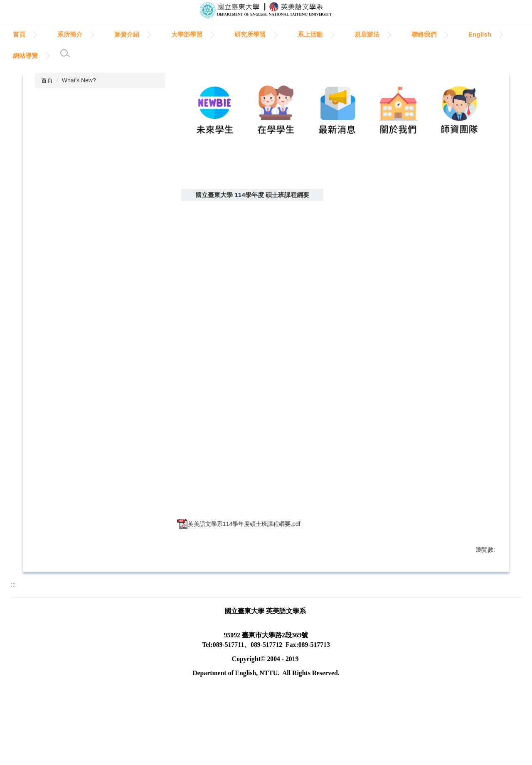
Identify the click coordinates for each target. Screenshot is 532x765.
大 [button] (486, 214)
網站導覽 (80, 56)
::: (16, 34)
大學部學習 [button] (225, 34)
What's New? (79, 80)
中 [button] (470, 214)
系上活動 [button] (348, 34)
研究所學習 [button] (288, 34)
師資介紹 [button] (165, 34)
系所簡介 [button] (108, 34)
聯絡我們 (462, 34)
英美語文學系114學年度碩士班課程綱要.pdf (239, 538)
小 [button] (453, 214)
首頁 (57, 34)
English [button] (25, 56)
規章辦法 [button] (405, 34)
